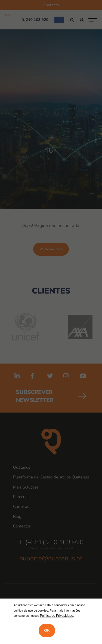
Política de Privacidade (57, 616)
